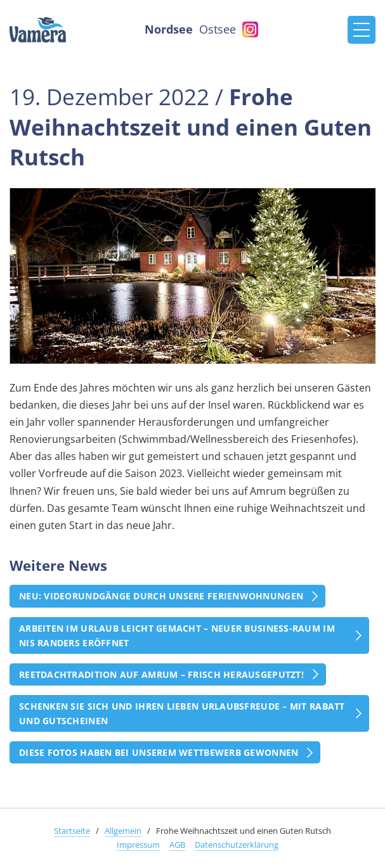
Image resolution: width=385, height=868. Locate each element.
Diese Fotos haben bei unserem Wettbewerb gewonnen (159, 752)
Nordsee (169, 29)
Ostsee (218, 29)
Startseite (72, 831)
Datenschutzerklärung (237, 845)
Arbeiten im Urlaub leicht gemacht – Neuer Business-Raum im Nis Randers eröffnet (177, 635)
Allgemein (123, 831)
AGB (177, 845)
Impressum (138, 845)
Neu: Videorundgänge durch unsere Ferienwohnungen (161, 596)
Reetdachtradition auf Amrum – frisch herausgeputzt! (161, 674)
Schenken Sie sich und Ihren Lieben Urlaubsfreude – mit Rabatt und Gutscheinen (182, 713)
